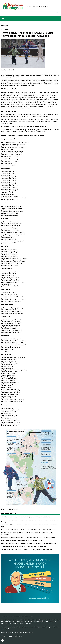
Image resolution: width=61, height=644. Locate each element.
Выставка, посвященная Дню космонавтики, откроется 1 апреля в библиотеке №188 (28, 530)
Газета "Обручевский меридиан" (38, 6)
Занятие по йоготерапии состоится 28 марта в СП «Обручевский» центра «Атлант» (27, 549)
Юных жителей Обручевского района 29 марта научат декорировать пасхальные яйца (29, 543)
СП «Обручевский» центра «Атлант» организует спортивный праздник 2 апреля (26, 517)
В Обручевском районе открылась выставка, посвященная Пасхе (22, 540)
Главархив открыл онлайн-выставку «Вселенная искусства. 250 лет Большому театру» (28, 537)
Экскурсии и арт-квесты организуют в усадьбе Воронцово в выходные (24, 546)
